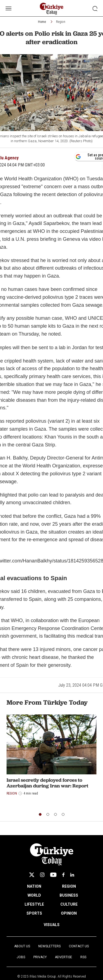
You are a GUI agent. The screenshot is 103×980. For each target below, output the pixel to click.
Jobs (21, 957)
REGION (69, 886)
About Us (22, 946)
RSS (83, 957)
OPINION (69, 913)
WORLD (34, 895)
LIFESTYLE (34, 904)
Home (42, 22)
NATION (34, 886)
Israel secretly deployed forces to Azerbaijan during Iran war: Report (47, 783)
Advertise (64, 957)
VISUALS (52, 925)
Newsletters (49, 946)
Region (61, 22)
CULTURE (69, 904)
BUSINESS (69, 895)
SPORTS (34, 913)
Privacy (40, 957)
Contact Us (79, 946)
